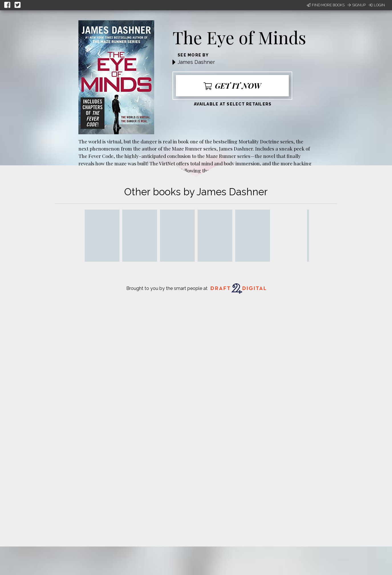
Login (377, 5)
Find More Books (326, 5)
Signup (357, 5)
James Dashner (196, 62)
